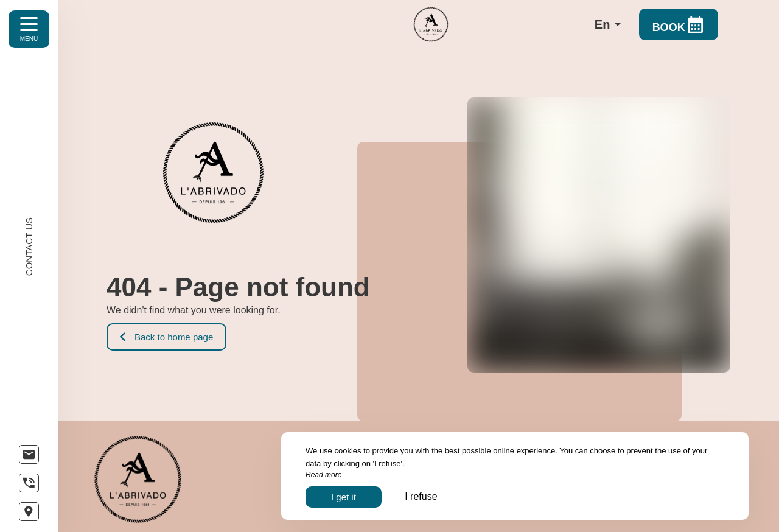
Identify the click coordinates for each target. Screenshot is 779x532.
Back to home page (166, 337)
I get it (344, 497)
